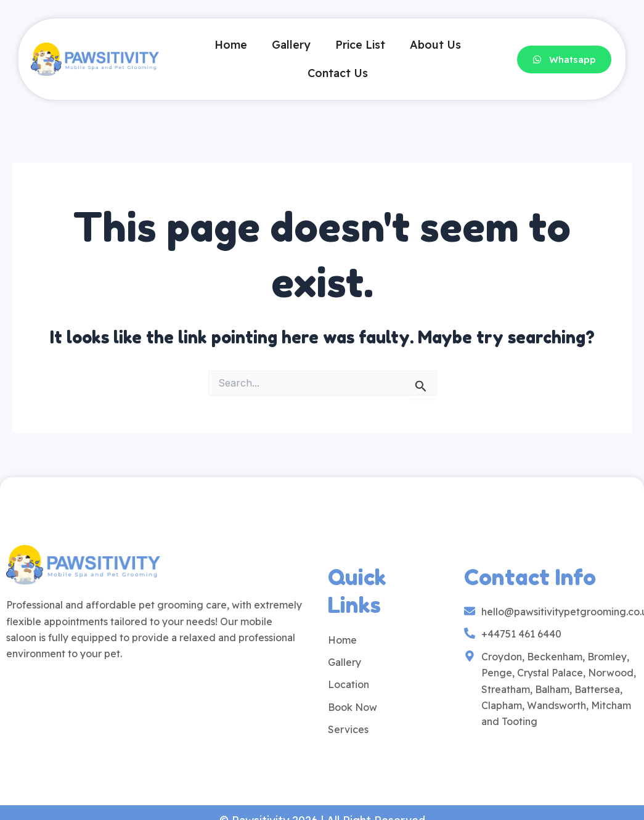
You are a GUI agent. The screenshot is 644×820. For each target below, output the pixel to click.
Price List (360, 45)
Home (231, 45)
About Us (435, 45)
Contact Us (338, 73)
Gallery (291, 45)
